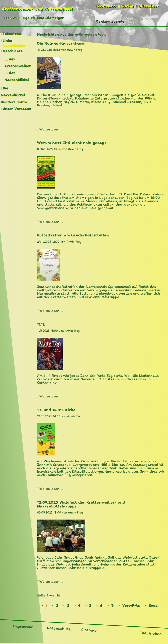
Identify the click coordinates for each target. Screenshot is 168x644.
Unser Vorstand (17, 109)
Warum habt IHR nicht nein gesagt (72, 143)
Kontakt (106, 6)
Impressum (23, 626)
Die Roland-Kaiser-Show (61, 43)
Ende (153, 606)
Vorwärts (131, 606)
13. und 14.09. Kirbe (56, 410)
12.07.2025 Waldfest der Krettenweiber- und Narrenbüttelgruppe (81, 504)
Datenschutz (59, 628)
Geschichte (13, 51)
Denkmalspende (110, 21)
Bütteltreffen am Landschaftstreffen (73, 235)
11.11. (41, 324)
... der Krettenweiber (18, 63)
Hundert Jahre (14, 102)
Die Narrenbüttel (13, 92)
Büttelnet (149, 6)
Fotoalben (12, 34)
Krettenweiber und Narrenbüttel (37, 9)
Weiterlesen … (51, 129)
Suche (127, 6)
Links (7, 41)
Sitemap (89, 630)
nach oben (152, 633)
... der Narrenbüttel (17, 76)
